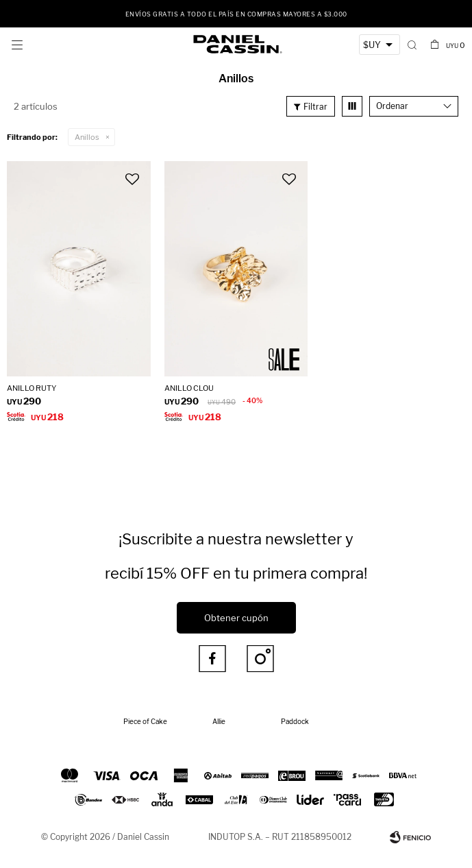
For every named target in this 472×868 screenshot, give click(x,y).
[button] (412, 45)
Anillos (87, 137)
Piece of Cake (145, 721)
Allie (219, 721)
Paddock (295, 721)
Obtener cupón (236, 618)
